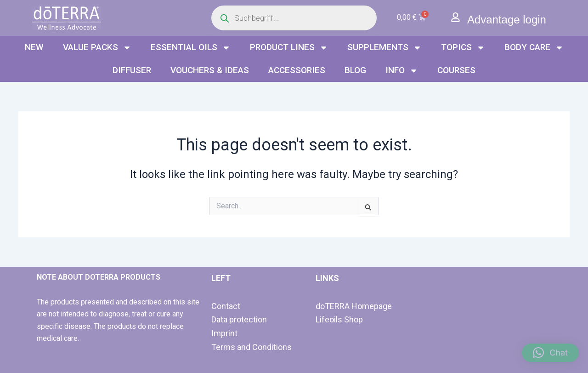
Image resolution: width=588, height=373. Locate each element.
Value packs (97, 48)
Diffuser (132, 70)
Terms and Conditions (252, 347)
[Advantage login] (455, 17)
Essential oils (191, 48)
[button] (550, 353)
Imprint (224, 333)
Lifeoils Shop (339, 319)
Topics (463, 48)
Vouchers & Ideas (210, 70)
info (402, 71)
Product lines (289, 48)
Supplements (384, 48)
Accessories (297, 70)
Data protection (239, 319)
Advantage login (507, 20)
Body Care (534, 48)
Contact (226, 306)
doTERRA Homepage (354, 306)
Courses (456, 70)
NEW (34, 47)
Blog (355, 70)
